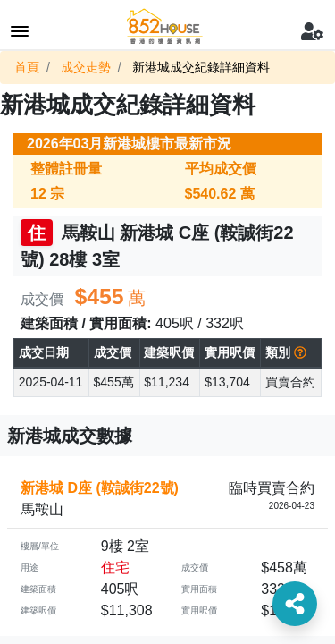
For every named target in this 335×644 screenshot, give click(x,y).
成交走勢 (86, 67)
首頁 (27, 67)
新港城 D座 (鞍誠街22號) (100, 488)
